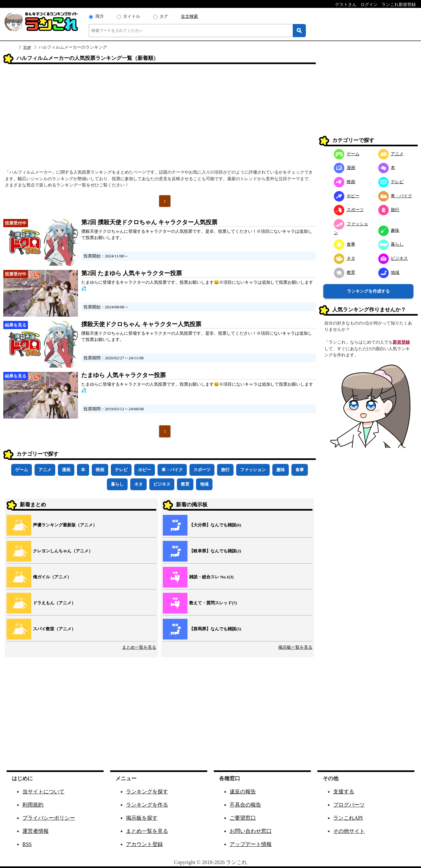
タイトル (132, 16)
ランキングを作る (147, 805)
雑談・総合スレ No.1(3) (211, 577)
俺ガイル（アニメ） (52, 577)
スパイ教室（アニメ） (54, 629)
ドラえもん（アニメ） (54, 603)
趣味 (281, 470)
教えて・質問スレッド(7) (213, 603)
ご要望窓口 (243, 818)
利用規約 (33, 805)
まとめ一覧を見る (139, 647)
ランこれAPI (348, 818)
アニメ (45, 470)
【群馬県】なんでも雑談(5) (215, 629)
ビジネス (162, 484)
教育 (185, 484)
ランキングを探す (147, 792)
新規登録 (401, 342)
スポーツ (202, 470)
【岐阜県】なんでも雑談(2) (215, 551)
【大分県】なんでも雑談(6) (215, 525)
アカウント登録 (144, 844)
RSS (27, 844)
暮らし (117, 484)
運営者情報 (36, 831)
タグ (164, 16)
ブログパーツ (349, 805)
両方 (100, 16)
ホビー (145, 470)
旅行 (225, 470)
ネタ (138, 484)
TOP (27, 47)
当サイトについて (43, 792)
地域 (204, 484)
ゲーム (22, 470)
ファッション (253, 470)
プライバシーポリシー (49, 818)
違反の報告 (243, 792)
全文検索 (189, 16)
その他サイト (349, 831)
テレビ (121, 470)
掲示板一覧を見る (295, 647)
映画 (100, 470)
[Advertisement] (160, 119)
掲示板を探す (142, 818)
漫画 (66, 470)
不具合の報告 (245, 805)
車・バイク (172, 470)
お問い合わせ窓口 (251, 831)
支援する (344, 792)
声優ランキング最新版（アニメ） (65, 525)
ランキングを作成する (368, 291)
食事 (300, 470)
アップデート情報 (251, 844)
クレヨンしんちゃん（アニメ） (63, 551)
